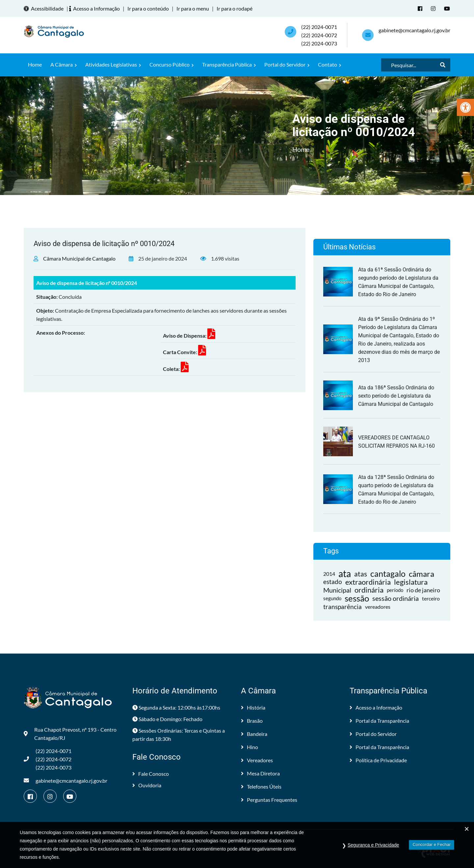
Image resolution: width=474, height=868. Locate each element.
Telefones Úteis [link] (261, 786)
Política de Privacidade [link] (378, 760)
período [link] (395, 590)
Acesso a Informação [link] (95, 8)
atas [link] (361, 574)
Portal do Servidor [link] (287, 64)
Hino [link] (250, 747)
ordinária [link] (369, 590)
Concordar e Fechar (432, 844)
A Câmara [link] (64, 64)
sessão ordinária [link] (395, 598)
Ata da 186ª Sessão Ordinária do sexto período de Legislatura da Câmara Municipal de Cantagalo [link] (396, 396)
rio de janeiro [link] (423, 590)
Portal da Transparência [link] (379, 721)
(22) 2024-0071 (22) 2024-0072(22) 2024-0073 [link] (319, 35)
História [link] (253, 707)
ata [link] (345, 574)
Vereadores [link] (257, 760)
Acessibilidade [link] (45, 8)
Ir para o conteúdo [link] (148, 8)
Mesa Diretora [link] (260, 773)
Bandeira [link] (254, 734)
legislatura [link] (411, 582)
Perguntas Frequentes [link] (269, 800)
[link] (465, 107)
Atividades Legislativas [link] (113, 64)
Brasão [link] (252, 721)
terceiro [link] (431, 598)
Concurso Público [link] (171, 64)
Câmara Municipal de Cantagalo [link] (79, 258)
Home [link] (35, 64)
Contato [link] (329, 64)
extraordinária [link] (368, 582)
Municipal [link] (337, 590)
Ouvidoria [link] (147, 785)
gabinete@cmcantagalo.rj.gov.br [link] (414, 30)
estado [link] (333, 582)
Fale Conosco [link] (151, 774)
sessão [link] (357, 598)
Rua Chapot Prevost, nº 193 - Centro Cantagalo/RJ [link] (70, 734)
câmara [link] (421, 574)
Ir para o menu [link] (193, 8)
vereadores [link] (378, 607)
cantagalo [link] (388, 574)
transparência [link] (342, 607)
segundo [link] (332, 598)
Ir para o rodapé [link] (235, 8)
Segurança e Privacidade (373, 845)
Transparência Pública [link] (229, 64)
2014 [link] (329, 574)
